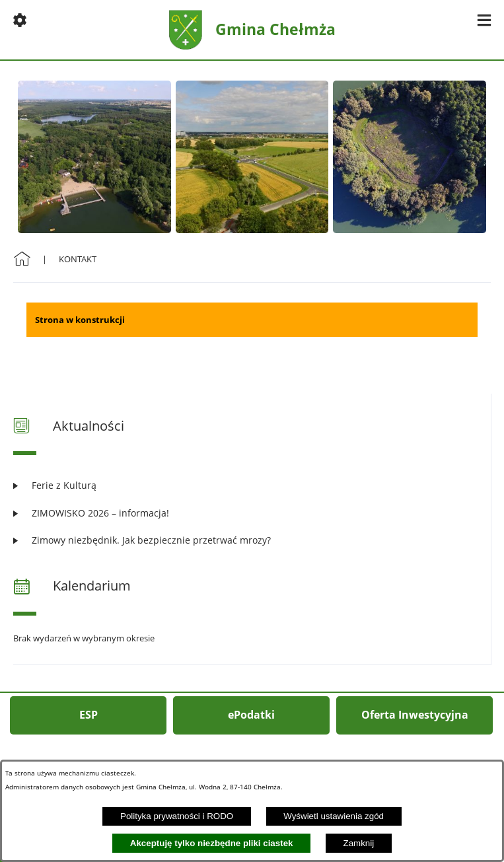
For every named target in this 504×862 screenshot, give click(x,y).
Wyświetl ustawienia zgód (334, 816)
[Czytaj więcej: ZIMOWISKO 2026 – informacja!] (252, 513)
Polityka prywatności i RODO (177, 816)
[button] (20, 20)
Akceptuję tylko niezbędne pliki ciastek (212, 843)
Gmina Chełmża (275, 29)
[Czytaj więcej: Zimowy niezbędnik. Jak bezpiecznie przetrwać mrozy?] (252, 540)
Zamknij (359, 843)
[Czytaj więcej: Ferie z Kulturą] (252, 485)
